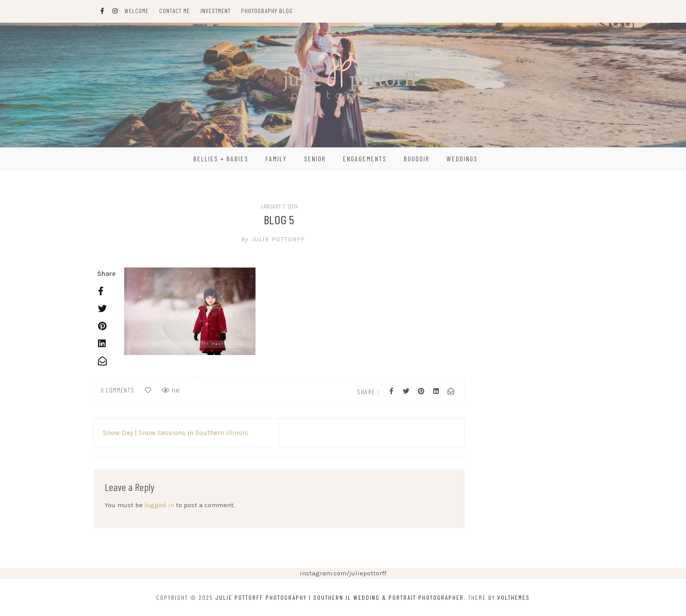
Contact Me (175, 11)
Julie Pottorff (279, 239)
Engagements (365, 158)
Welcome (137, 11)
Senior (315, 158)
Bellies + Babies (221, 158)
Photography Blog (267, 11)
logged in (159, 505)
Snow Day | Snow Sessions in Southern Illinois (175, 433)
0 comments (117, 390)
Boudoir (417, 158)
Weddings (462, 158)
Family (276, 158)
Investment (215, 11)
